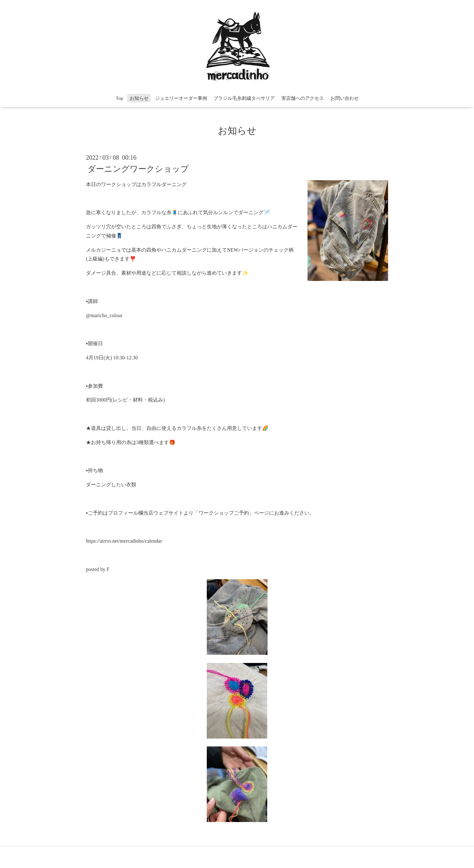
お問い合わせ (345, 98)
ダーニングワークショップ (138, 169)
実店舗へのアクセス (303, 98)
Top (119, 98)
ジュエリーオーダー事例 (181, 98)
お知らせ (139, 98)
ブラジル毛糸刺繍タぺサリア (244, 98)
